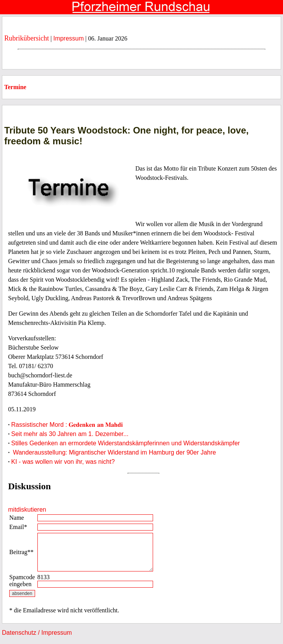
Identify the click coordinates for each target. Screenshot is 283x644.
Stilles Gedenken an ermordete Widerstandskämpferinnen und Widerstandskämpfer (125, 443)
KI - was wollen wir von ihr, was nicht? (63, 462)
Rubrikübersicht (27, 38)
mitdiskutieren (27, 510)
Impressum (68, 38)
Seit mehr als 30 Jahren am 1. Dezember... (70, 434)
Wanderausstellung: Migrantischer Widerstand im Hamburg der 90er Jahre (114, 452)
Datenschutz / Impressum (37, 633)
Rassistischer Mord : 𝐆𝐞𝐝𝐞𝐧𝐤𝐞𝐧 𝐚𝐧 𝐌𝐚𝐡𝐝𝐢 (67, 425)
